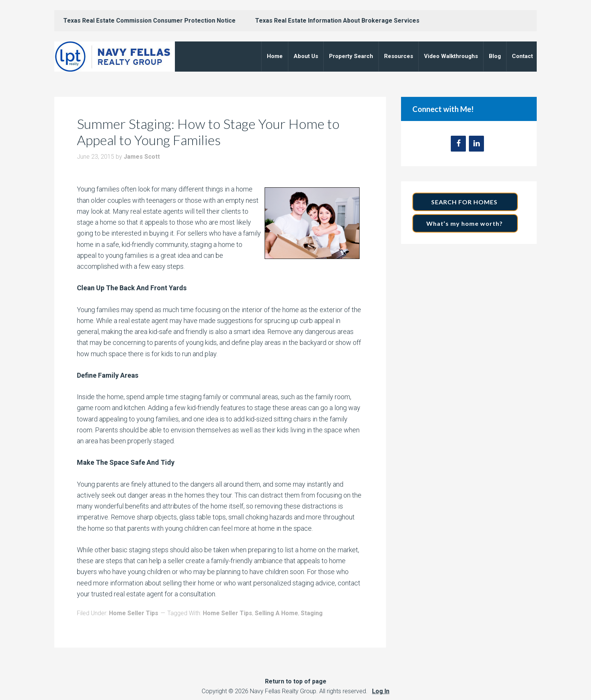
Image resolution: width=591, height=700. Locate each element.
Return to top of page (296, 681)
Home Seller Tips (134, 613)
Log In (381, 691)
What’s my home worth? (465, 223)
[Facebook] (458, 144)
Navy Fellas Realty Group (115, 57)
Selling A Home (276, 613)
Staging (312, 613)
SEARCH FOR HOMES (465, 202)
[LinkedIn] (476, 144)
